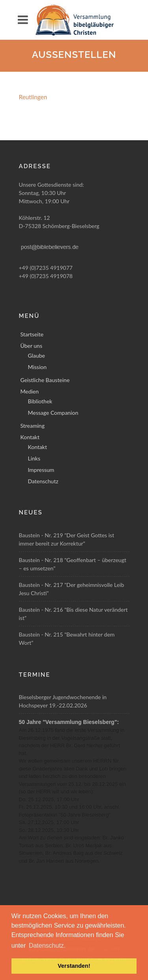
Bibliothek (40, 401)
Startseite (32, 334)
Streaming (33, 426)
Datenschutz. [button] (47, 946)
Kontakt (30, 437)
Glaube (37, 355)
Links (34, 458)
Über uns (31, 346)
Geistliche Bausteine (45, 380)
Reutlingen (33, 97)
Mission (37, 367)
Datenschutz (43, 481)
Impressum (41, 470)
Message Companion (53, 413)
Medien (30, 391)
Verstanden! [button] (74, 966)
